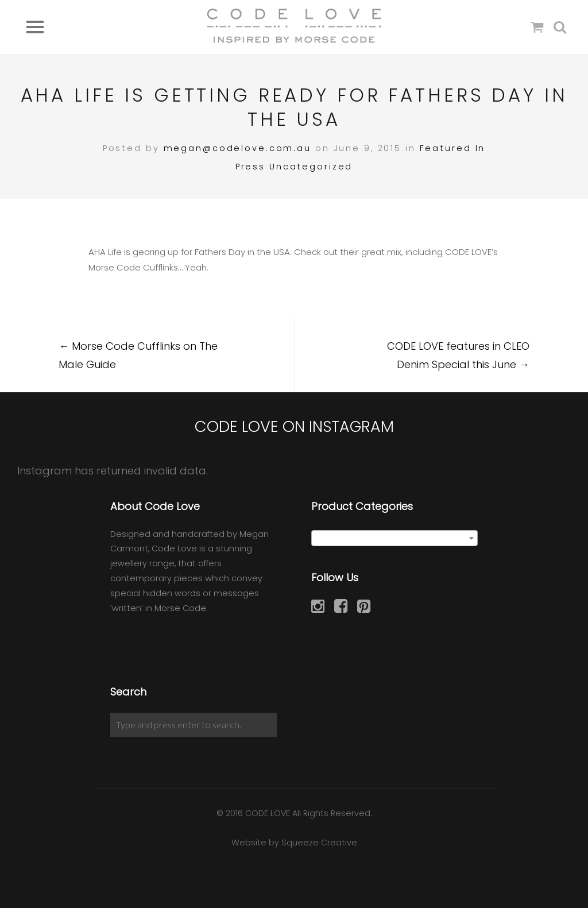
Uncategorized (311, 167)
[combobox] (394, 538)
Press (250, 167)
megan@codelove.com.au (237, 148)
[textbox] (394, 539)
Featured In (453, 148)
